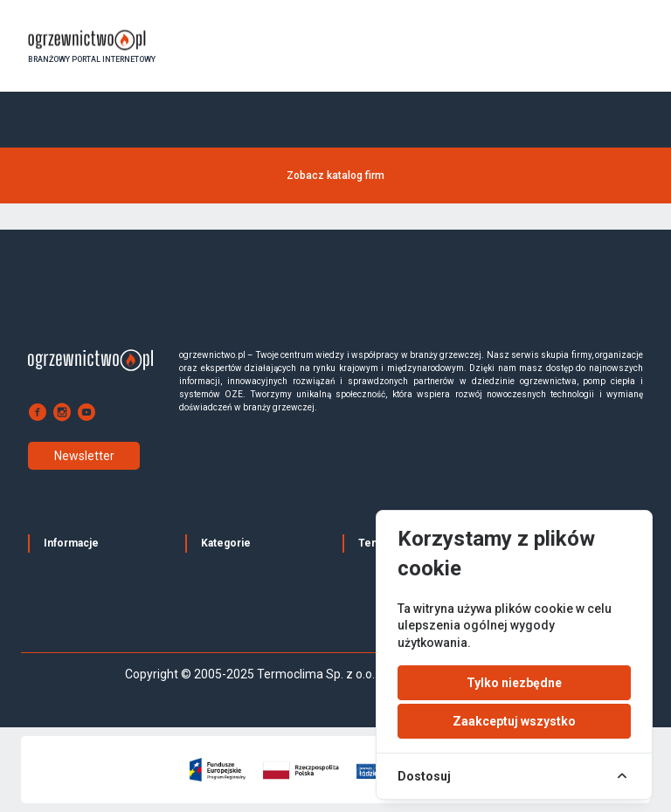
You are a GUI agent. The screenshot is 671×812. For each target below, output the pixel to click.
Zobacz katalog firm (335, 175)
